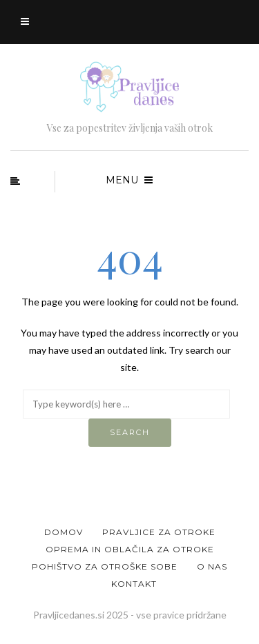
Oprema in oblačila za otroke (130, 549)
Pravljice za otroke (159, 532)
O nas (212, 566)
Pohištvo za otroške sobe (105, 566)
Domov (64, 532)
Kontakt (134, 584)
